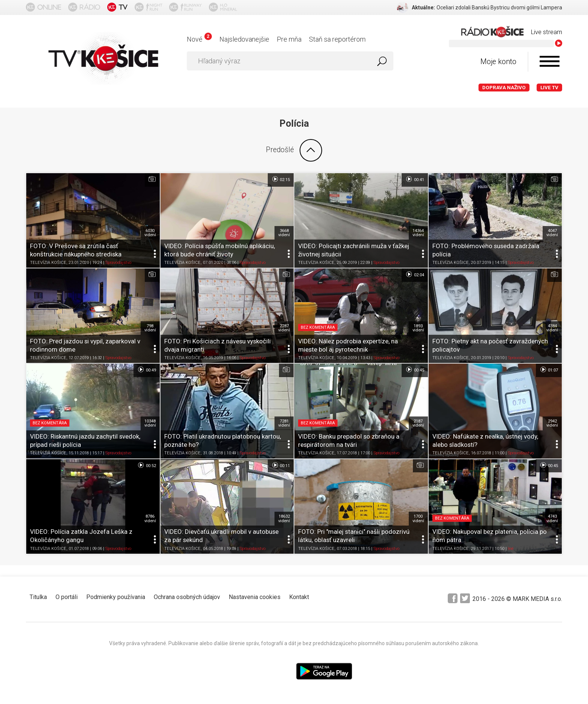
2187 (418, 423)
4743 (552, 518)
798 (150, 328)
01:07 (549, 370)
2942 (552, 423)
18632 (284, 518)
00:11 (281, 465)
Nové (199, 39)
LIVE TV (549, 88)
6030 (150, 233)
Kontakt (299, 597)
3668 (284, 233)
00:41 (415, 179)
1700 (418, 518)
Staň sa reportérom (337, 39)
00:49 (146, 370)
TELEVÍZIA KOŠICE (48, 263)
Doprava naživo (504, 88)
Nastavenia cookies (255, 597)
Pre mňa (289, 39)
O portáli (67, 597)
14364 (418, 233)
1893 (418, 328)
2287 (284, 328)
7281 (284, 423)
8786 (150, 518)
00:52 (146, 465)
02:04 (415, 274)
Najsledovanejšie (244, 39)
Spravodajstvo (118, 263)
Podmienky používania (116, 597)
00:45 (415, 370)
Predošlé (294, 150)
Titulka (38, 597)
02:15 (281, 179)
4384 (552, 328)
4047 (552, 233)
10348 (150, 423)
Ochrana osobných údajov (187, 597)
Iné (511, 549)
